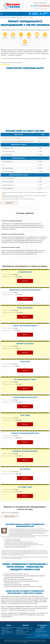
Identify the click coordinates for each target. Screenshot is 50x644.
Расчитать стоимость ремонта (23, 634)
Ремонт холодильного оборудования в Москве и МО (12, 9)
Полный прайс (9, 203)
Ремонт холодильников (7, 632)
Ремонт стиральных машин (8, 627)
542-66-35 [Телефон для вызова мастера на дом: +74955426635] (40, 6)
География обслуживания (22, 627)
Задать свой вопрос (10, 516)
